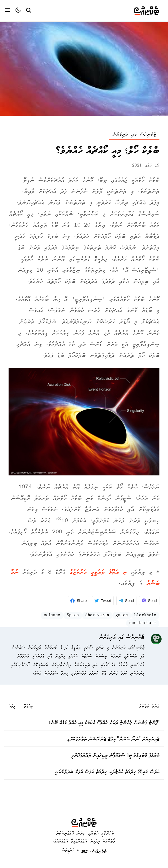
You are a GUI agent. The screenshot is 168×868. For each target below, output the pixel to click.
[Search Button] (28, 10)
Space (73, 616)
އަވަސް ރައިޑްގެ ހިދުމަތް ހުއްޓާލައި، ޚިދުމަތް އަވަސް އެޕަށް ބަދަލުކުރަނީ (107, 772)
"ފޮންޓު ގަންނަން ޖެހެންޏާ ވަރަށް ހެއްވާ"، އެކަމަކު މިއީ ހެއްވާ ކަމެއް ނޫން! (104, 723)
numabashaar (143, 623)
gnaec (122, 616)
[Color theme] (16, 11)
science (52, 616)
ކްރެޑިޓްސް (68, 851)
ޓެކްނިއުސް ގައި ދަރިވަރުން (134, 135)
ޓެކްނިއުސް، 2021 (94, 852)
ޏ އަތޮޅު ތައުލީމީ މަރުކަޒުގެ (98, 573)
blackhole (145, 616)
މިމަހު (12, 707)
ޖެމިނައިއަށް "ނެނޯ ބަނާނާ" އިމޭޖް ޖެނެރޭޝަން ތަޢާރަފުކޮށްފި (113, 740)
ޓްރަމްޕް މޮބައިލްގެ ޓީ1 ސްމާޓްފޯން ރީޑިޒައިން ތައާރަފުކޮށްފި (115, 756)
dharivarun (97, 616)
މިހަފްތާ (28, 707)
